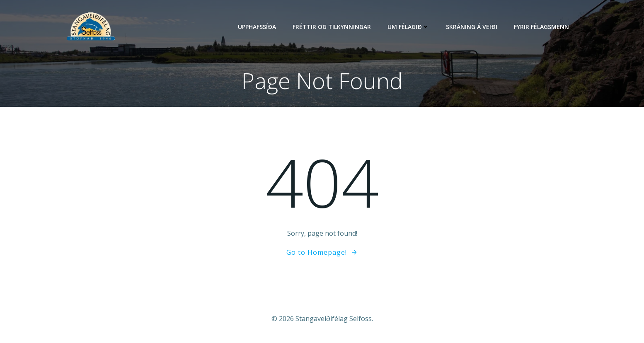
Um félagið (408, 27)
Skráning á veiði (472, 27)
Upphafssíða (257, 27)
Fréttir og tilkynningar (332, 27)
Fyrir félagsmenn (541, 27)
